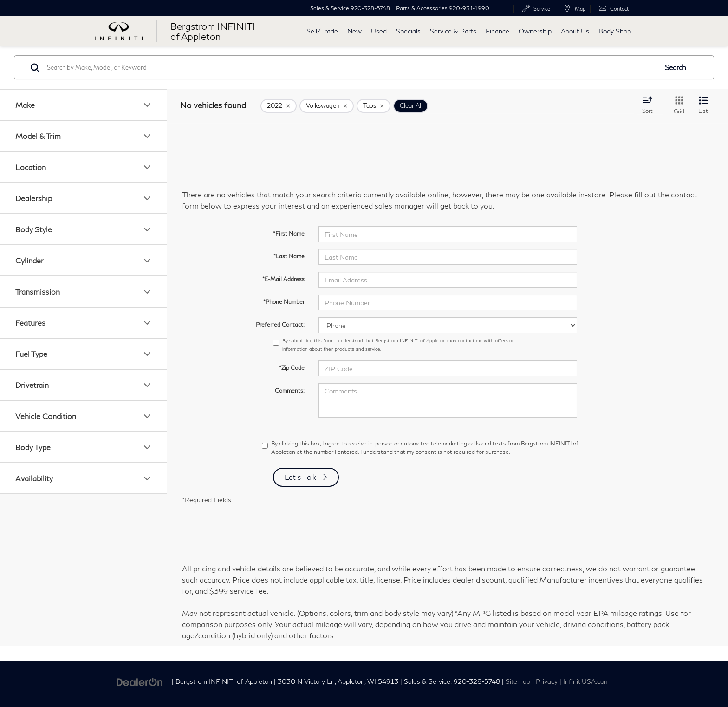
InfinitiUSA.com (586, 681)
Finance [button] (497, 31)
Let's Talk (301, 477)
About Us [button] (575, 31)
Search (676, 67)
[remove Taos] (374, 106)
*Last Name (289, 256)
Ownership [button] (535, 31)
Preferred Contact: (280, 324)
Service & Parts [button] (453, 31)
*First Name (289, 233)
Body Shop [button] (615, 31)
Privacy (547, 681)
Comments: (290, 390)
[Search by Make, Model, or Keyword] (351, 67)
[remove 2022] (279, 106)
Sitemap (518, 681)
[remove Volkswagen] (327, 106)
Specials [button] (408, 31)
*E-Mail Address (283, 279)
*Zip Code (292, 368)
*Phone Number (284, 302)
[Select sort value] (650, 105)
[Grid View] (677, 106)
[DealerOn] (140, 681)
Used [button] (379, 31)
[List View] (703, 106)
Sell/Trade (322, 31)
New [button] (354, 31)
